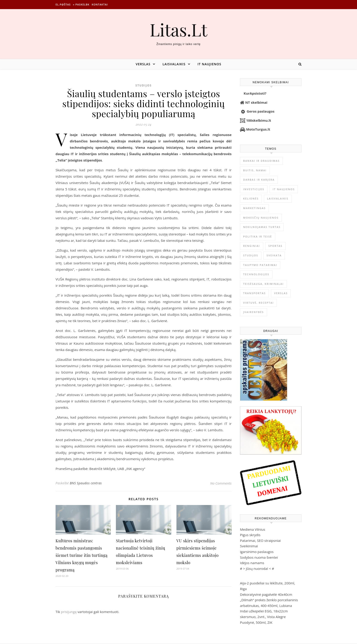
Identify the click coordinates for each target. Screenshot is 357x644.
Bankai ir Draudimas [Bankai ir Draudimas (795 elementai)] (261, 161)
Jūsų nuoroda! (257, 568)
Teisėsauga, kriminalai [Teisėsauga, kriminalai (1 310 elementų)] (263, 284)
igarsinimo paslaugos (257, 552)
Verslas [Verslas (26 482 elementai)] (281, 293)
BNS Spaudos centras (86, 483)
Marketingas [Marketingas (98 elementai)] (254, 208)
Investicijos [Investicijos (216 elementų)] (254, 189)
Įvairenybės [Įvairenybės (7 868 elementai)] (254, 312)
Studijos (144, 85)
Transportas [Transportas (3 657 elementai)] (254, 293)
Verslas (143, 64)
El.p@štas (63, 4)
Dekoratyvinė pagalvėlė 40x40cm (266, 594)
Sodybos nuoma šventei (259, 557)
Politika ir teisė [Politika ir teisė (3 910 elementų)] (258, 236)
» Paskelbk (81, 4)
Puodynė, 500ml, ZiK (256, 622)
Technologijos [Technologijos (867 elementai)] (256, 274)
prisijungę (69, 612)
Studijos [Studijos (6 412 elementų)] (251, 255)
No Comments (221, 483)
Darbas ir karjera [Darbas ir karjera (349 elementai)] (259, 180)
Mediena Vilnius (253, 529)
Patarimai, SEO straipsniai (260, 540)
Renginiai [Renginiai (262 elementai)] (252, 246)
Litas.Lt (178, 29)
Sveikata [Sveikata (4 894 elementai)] (274, 255)
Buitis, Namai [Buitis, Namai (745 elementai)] (255, 170)
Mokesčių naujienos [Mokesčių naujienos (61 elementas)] (261, 218)
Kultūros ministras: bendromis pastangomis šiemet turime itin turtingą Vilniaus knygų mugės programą (82, 555)
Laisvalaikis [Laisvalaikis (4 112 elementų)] (278, 198)
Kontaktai (100, 4)
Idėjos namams (252, 563)
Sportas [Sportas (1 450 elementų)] (275, 246)
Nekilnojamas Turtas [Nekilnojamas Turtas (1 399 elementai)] (262, 227)
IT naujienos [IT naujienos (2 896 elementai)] (284, 189)
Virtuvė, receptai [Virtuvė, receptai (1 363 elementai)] (258, 303)
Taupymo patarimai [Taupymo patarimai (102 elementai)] (260, 265)
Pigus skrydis (250, 535)
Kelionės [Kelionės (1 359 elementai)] (251, 198)
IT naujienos (209, 64)
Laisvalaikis (174, 64)
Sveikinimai (249, 546)
